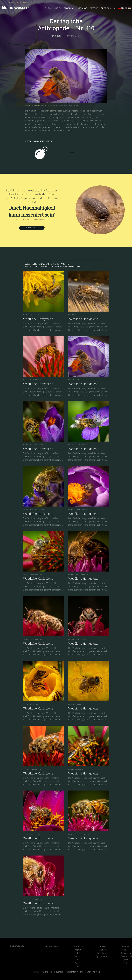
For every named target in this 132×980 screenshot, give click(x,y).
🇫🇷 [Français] (126, 8)
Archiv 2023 (78, 951)
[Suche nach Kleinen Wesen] (115, 8)
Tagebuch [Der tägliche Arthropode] (70, 8)
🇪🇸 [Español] (129, 8)
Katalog (102, 946)
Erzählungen (53, 8)
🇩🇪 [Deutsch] (119, 8)
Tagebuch (78, 946)
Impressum (126, 953)
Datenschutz (126, 956)
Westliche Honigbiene (34, 105)
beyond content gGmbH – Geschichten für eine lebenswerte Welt (71, 972)
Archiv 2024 (78, 958)
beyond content (126, 961)
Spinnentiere (102, 956)
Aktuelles (126, 950)
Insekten (102, 950)
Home (4, 2)
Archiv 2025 (78, 965)
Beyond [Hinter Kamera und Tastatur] (94, 8)
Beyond (126, 946)
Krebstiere (102, 953)
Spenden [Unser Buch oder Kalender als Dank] (106, 8)
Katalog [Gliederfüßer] (83, 8)
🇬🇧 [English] (123, 8)
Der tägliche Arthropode (18, 2)
